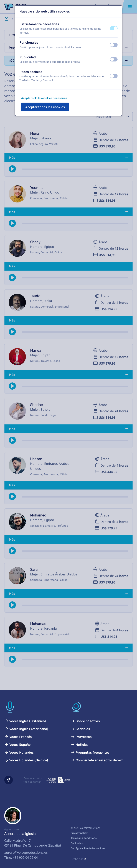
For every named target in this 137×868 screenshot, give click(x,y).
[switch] (114, 28)
